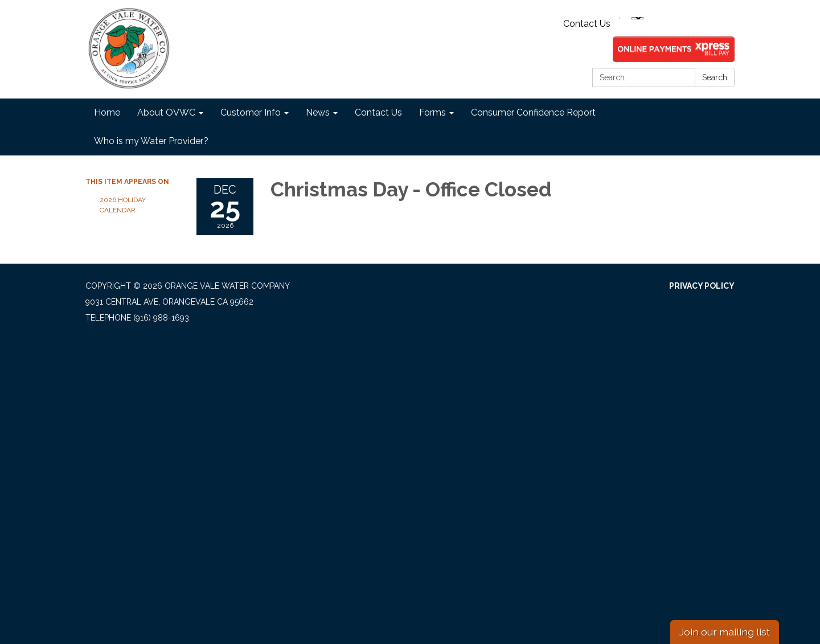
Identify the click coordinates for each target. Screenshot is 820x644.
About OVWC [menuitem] (166, 112)
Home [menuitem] (107, 112)
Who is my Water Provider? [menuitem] (151, 141)
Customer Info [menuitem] (251, 112)
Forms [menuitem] (432, 112)
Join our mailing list (725, 632)
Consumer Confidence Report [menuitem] (533, 112)
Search (715, 77)
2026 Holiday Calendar (123, 205)
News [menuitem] (318, 112)
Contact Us (587, 24)
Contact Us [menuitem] (378, 112)
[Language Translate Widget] (637, 18)
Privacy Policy (702, 286)
